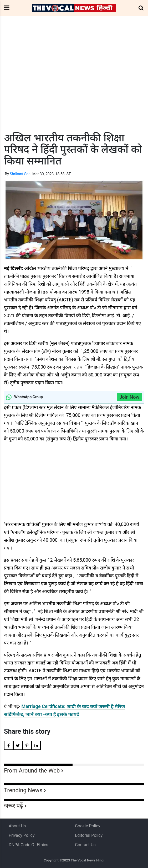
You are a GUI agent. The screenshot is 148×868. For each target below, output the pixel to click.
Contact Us (85, 845)
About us (17, 826)
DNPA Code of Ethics (29, 845)
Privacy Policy (22, 835)
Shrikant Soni (21, 174)
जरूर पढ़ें (14, 806)
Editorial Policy (89, 835)
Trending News (23, 790)
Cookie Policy (88, 826)
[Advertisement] (74, 84)
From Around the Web (32, 771)
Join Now (129, 397)
